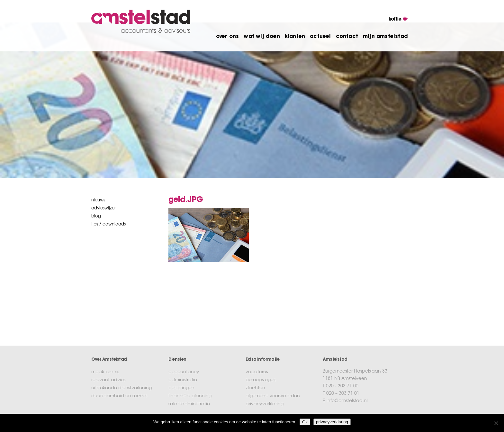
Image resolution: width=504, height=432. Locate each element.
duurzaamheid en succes (119, 396)
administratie (183, 380)
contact (347, 37)
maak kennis (105, 372)
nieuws (98, 200)
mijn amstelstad (385, 37)
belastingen (181, 388)
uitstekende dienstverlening (122, 388)
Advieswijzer (104, 208)
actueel (320, 37)
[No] (496, 423)
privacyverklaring (265, 404)
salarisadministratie (189, 404)
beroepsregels (261, 380)
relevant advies (108, 380)
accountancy (184, 372)
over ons (228, 37)
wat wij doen (262, 37)
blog (96, 216)
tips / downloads (108, 224)
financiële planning (190, 396)
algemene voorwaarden (273, 396)
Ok (305, 422)
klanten (295, 37)
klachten (255, 388)
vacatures (257, 372)
